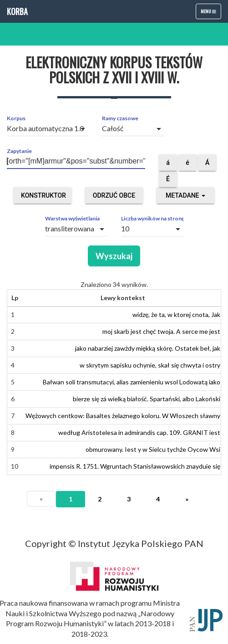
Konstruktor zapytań (43, 198)
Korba (17, 11)
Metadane (185, 195)
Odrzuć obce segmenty (114, 198)
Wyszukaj (114, 256)
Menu (211, 13)
